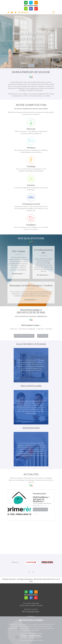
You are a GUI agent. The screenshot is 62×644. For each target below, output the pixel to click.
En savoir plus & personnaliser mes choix (31, 640)
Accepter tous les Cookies (31, 635)
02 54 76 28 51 (32, 609)
